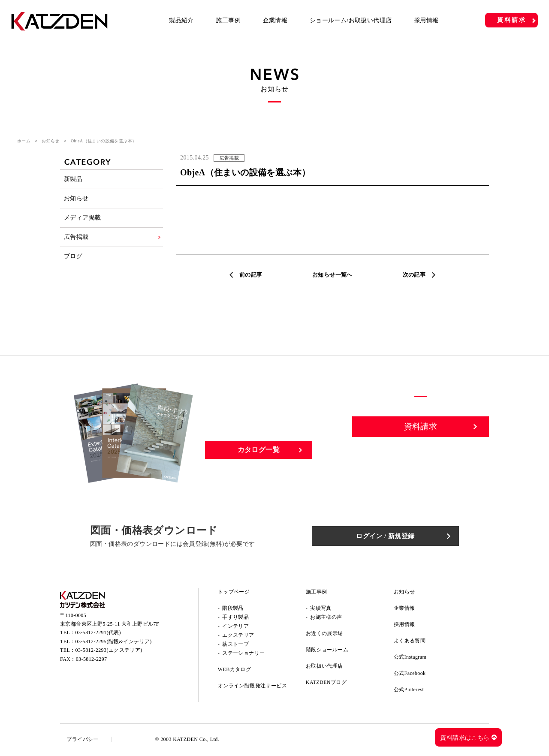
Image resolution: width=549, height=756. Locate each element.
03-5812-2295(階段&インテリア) (114, 645)
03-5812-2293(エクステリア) (109, 654)
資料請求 (511, 20)
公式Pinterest (409, 691)
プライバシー (84, 741)
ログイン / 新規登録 (395, 537)
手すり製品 (235, 618)
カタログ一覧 (259, 451)
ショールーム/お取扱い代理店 (351, 20)
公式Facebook (410, 675)
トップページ (234, 593)
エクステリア (238, 636)
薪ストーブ (235, 645)
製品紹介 (181, 20)
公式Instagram (410, 658)
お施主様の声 (326, 618)
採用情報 (426, 20)
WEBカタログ (234, 671)
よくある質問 (410, 642)
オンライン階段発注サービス (252, 687)
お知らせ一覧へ (333, 275)
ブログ (74, 268)
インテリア (235, 627)
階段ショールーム (327, 651)
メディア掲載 (83, 224)
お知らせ (51, 141)
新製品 (74, 180)
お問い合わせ (421, 458)
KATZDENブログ (326, 684)
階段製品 (233, 609)
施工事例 (228, 20)
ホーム (24, 141)
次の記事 (416, 275)
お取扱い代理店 (324, 667)
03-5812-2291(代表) (98, 636)
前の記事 (248, 275)
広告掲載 (77, 246)
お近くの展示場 (324, 635)
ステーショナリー (243, 654)
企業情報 (275, 20)
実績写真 (321, 609)
